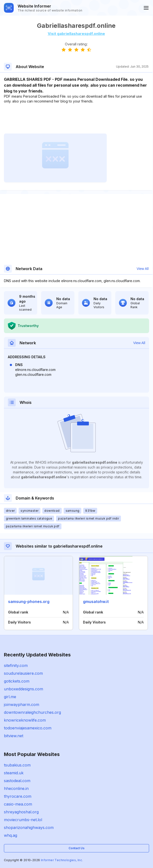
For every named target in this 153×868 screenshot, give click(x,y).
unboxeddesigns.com (24, 689)
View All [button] (143, 269)
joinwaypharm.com (22, 705)
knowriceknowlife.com (25, 720)
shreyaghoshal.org (21, 812)
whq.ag (11, 835)
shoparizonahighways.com (29, 827)
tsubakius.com (17, 765)
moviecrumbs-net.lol (23, 820)
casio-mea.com (18, 804)
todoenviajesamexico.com (28, 728)
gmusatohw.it (96, 602)
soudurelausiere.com (23, 673)
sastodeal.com (17, 781)
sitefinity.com (16, 665)
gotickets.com (17, 681)
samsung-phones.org (29, 602)
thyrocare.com (18, 796)
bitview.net (14, 736)
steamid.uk (14, 773)
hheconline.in (16, 788)
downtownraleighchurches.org (32, 712)
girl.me (10, 697)
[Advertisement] (76, 119)
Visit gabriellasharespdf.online (76, 34)
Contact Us (76, 848)
